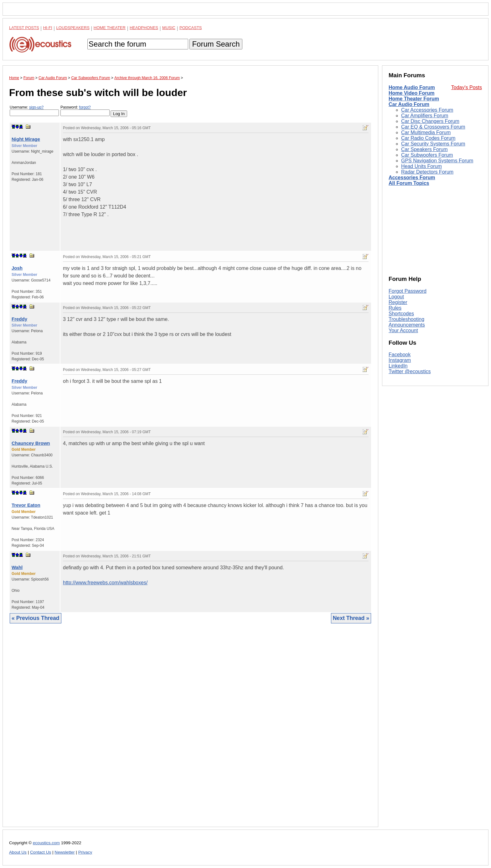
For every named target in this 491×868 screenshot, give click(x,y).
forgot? (85, 107)
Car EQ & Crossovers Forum (433, 127)
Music (169, 28)
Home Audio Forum (412, 87)
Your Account (403, 330)
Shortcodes (401, 314)
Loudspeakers (73, 28)
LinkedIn (398, 366)
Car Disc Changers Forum (430, 121)
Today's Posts (467, 87)
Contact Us (41, 852)
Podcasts (191, 28)
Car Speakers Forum (424, 149)
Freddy (19, 319)
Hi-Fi (48, 28)
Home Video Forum (411, 93)
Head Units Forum (421, 166)
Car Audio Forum (409, 104)
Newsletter (65, 852)
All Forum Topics (409, 183)
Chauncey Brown (31, 443)
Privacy (85, 852)
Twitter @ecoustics (410, 371)
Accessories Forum (412, 178)
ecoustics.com (46, 843)
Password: (85, 111)
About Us (18, 852)
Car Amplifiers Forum (425, 116)
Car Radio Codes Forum (428, 138)
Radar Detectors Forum (427, 172)
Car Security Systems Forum (433, 144)
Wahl (17, 567)
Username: (34, 111)
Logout (396, 297)
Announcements (407, 325)
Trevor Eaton (26, 505)
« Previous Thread (36, 618)
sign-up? (36, 107)
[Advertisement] (190, 730)
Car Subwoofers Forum (427, 155)
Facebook (400, 355)
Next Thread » (351, 618)
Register (398, 302)
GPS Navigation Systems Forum (437, 161)
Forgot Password (408, 291)
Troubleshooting (406, 319)
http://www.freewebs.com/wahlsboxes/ (105, 583)
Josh (17, 268)
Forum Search (216, 44)
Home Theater (110, 28)
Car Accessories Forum (427, 110)
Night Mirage (26, 139)
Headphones (144, 28)
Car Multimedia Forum (426, 132)
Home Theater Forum (414, 99)
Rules (395, 308)
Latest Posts (24, 28)
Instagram (400, 360)
